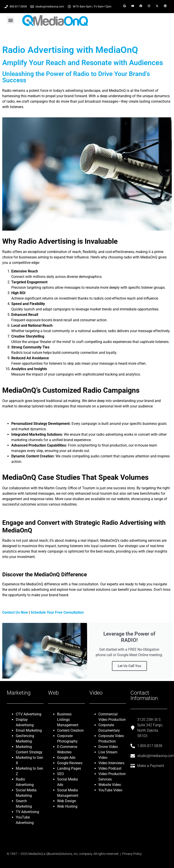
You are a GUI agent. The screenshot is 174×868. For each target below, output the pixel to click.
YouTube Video (110, 790)
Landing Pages (69, 768)
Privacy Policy (132, 854)
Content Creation (70, 730)
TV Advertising (27, 812)
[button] (10, 20)
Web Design (67, 801)
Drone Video (108, 747)
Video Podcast (110, 768)
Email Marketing (29, 730)
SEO (60, 774)
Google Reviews (70, 763)
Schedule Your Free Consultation (57, 612)
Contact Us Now (15, 612)
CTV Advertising (29, 714)
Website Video (110, 785)
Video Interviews (111, 763)
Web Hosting (67, 806)
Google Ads (66, 758)
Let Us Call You (129, 666)
